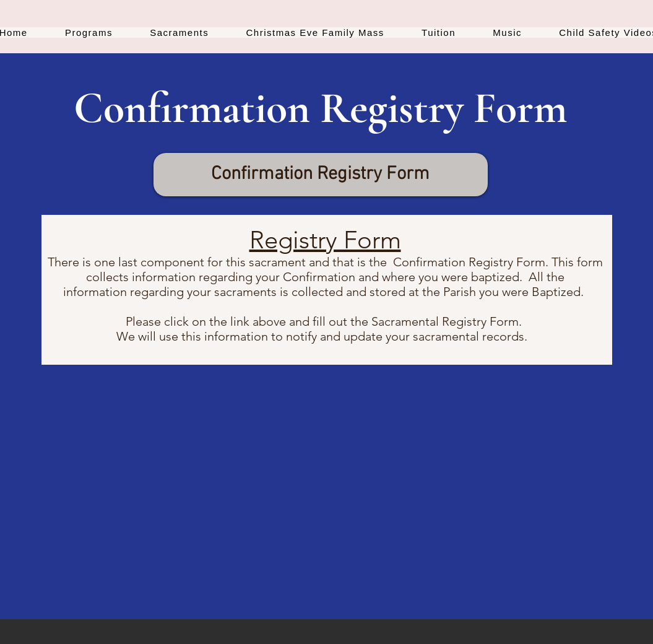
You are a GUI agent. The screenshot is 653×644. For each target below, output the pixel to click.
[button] (89, 33)
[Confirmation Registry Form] (321, 175)
